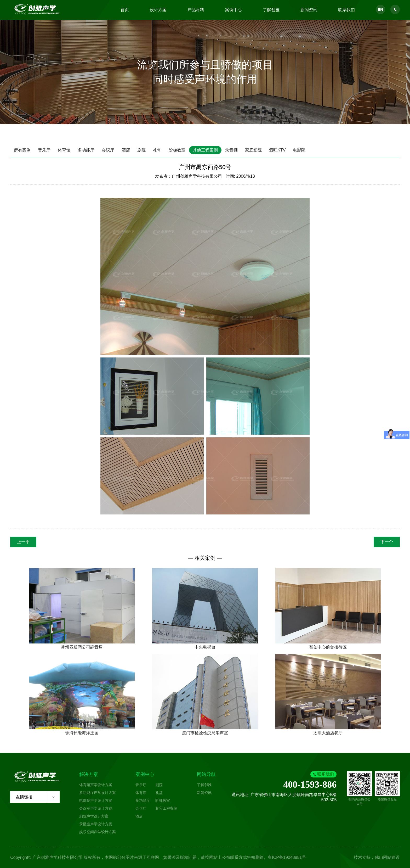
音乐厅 (44, 150)
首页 (125, 10)
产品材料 (196, 10)
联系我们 (346, 10)
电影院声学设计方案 (96, 800)
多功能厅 (86, 150)
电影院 (299, 150)
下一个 (387, 542)
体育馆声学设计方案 (96, 785)
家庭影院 (253, 150)
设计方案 (158, 10)
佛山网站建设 (387, 857)
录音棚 (231, 150)
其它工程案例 (166, 808)
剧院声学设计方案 (94, 816)
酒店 (126, 150)
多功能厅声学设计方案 (98, 793)
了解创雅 (271, 10)
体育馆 (64, 150)
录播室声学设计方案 (96, 824)
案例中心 (234, 10)
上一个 (23, 542)
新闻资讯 (309, 10)
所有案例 (22, 150)
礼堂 (157, 150)
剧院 (141, 150)
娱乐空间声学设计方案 (98, 832)
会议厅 (108, 150)
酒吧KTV (277, 150)
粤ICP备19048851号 (287, 857)
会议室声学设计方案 (96, 808)
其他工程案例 (205, 150)
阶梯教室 (177, 150)
